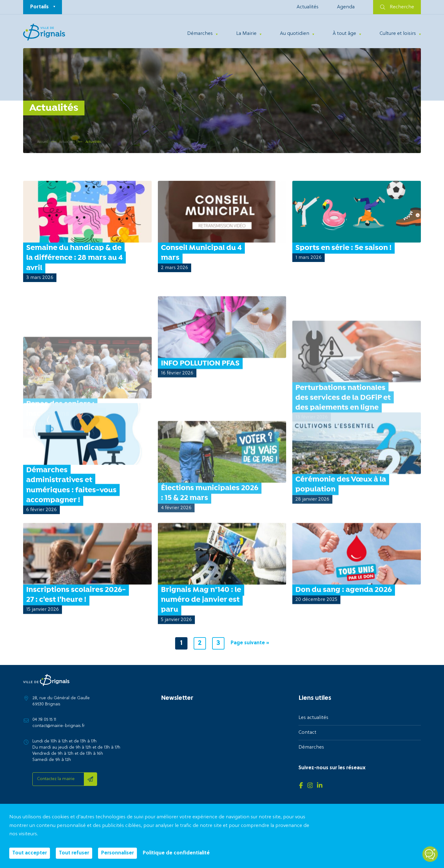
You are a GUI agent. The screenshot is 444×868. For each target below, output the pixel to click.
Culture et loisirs (398, 34)
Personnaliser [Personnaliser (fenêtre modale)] (117, 853)
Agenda (346, 7)
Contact (307, 733)
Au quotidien (295, 34)
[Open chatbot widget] (430, 854)
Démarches (200, 34)
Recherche (397, 7)
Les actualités (313, 718)
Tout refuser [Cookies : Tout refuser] (74, 853)
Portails (39, 7)
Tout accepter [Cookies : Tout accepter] (30, 853)
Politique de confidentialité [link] (176, 853)
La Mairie (246, 34)
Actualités (308, 7)
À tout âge (344, 34)
